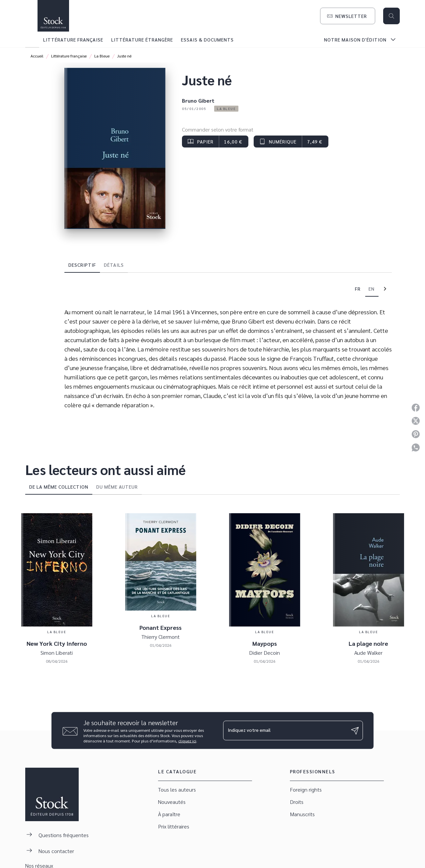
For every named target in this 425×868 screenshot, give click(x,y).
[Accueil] (53, 16)
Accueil (37, 56)
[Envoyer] (355, 730)
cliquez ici (187, 741)
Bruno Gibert (198, 100)
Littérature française (69, 56)
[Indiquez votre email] (285, 730)
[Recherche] (391, 16)
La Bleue (102, 56)
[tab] (32, 40)
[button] (348, 16)
